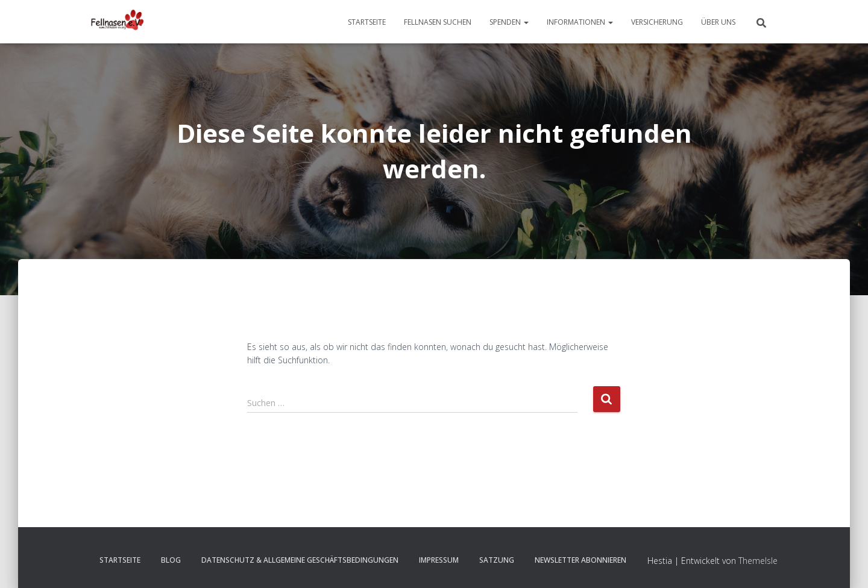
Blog (171, 560)
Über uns (718, 22)
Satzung (497, 560)
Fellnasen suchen (438, 22)
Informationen (580, 22)
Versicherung (657, 22)
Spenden (509, 22)
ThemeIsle (758, 561)
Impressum (439, 560)
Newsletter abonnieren (580, 560)
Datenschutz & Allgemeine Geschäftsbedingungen (300, 560)
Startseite (367, 22)
